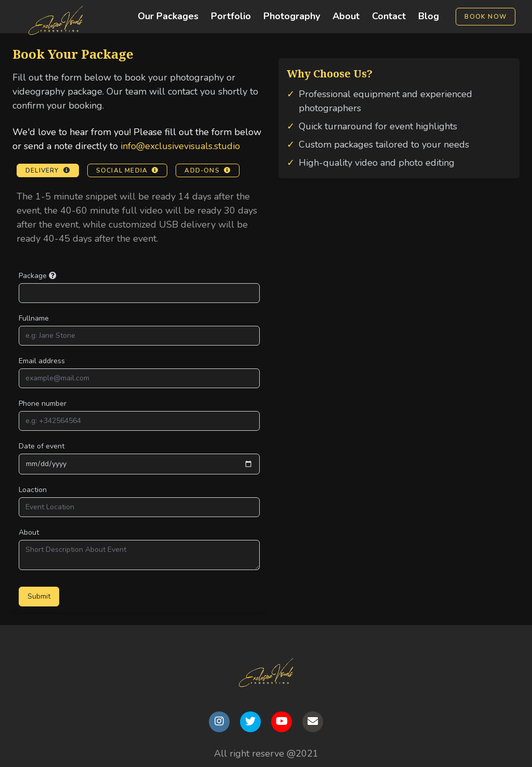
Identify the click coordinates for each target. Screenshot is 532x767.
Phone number (43, 404)
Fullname (34, 318)
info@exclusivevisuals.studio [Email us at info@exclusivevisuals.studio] (180, 146)
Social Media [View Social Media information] (128, 170)
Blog (429, 16)
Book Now (486, 17)
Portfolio (231, 16)
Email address (42, 361)
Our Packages (168, 16)
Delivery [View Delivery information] (48, 170)
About (346, 16)
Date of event (42, 446)
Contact (389, 16)
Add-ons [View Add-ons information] (208, 170)
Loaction (33, 490)
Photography (292, 16)
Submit (39, 596)
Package (37, 276)
